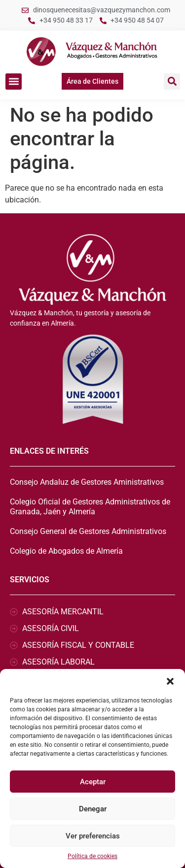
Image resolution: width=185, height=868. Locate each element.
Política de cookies (92, 856)
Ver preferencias (93, 836)
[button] (170, 681)
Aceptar (93, 782)
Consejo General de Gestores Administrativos (88, 531)
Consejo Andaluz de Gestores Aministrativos (87, 482)
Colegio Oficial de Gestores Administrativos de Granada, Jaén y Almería (90, 507)
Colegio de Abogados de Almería (66, 551)
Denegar (93, 809)
